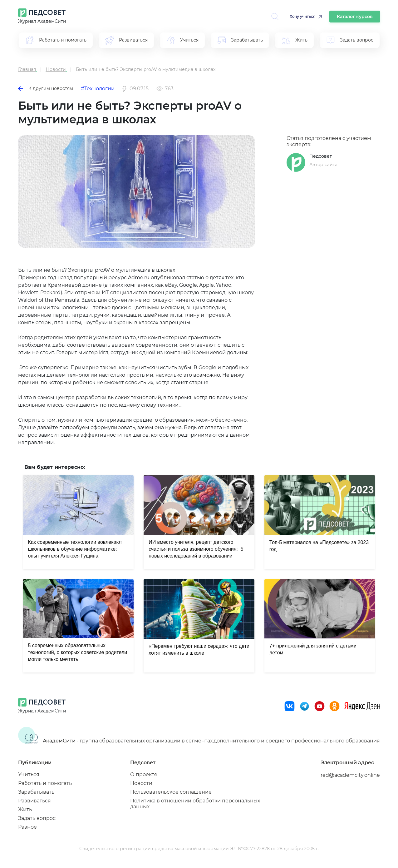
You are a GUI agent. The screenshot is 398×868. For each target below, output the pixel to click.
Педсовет (321, 156)
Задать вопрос (37, 818)
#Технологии (98, 89)
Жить (25, 809)
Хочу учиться (302, 16)
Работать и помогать (45, 783)
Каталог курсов (355, 17)
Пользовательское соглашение (171, 792)
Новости (141, 783)
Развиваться (34, 801)
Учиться (29, 774)
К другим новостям (46, 88)
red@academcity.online (350, 775)
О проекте (144, 774)
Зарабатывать (36, 792)
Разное (27, 827)
